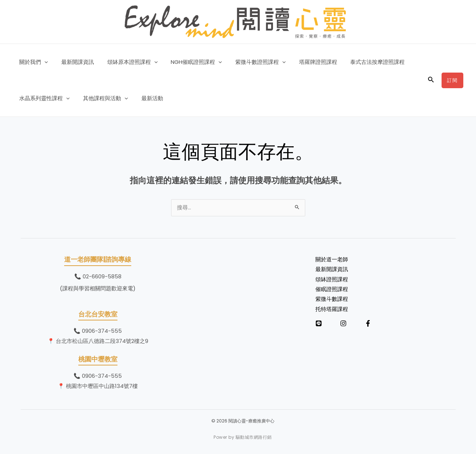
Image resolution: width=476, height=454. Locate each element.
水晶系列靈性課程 (43, 98)
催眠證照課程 (332, 291)
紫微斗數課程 (332, 301)
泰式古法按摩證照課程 (362, 62)
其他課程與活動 (102, 98)
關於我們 (32, 62)
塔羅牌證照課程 (305, 62)
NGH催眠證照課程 (188, 62)
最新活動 (146, 98)
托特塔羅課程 (332, 311)
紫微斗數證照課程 (250, 62)
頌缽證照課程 (332, 281)
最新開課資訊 (74, 62)
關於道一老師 (332, 260)
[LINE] (319, 325)
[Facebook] (368, 325)
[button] (43, 62)
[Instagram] (343, 325)
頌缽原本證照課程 (126, 62)
